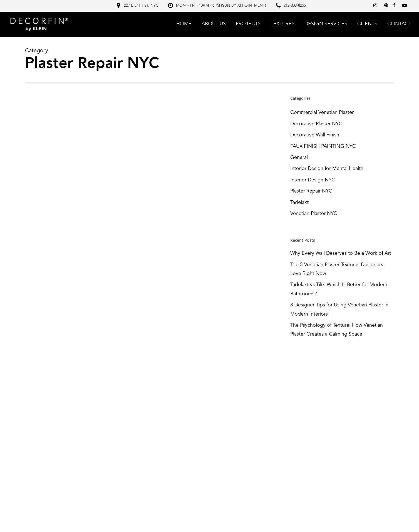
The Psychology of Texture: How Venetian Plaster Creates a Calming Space (337, 330)
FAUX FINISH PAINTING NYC (323, 146)
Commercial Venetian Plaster (322, 113)
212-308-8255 (295, 6)
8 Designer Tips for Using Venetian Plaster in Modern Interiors (339, 309)
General (299, 158)
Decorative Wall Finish (315, 135)
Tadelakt (299, 203)
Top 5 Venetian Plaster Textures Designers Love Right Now (337, 269)
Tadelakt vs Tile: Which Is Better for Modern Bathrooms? (339, 289)
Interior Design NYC (313, 180)
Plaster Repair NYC (311, 191)
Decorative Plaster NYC (316, 124)
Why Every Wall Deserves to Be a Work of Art (341, 253)
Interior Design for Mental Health (327, 169)
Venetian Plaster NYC (314, 214)
